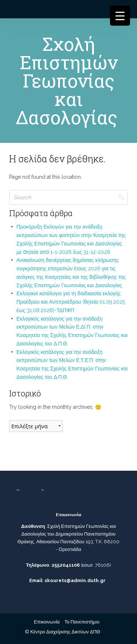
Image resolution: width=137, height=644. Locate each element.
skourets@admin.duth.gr (75, 580)
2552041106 (66, 565)
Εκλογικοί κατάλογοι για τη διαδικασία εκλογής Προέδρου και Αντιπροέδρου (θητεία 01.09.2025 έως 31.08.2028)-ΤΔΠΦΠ (71, 302)
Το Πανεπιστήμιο (82, 622)
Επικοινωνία (47, 622)
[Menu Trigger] (120, 16)
